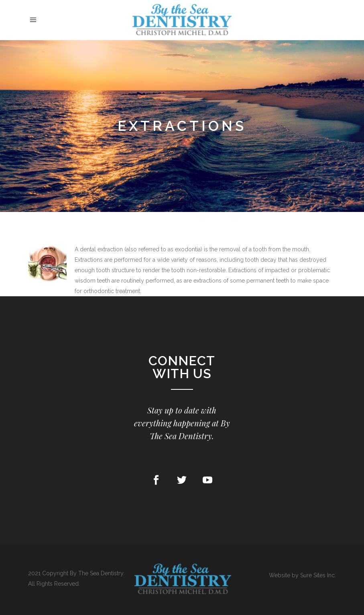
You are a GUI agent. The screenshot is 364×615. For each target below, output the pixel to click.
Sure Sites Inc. (318, 575)
